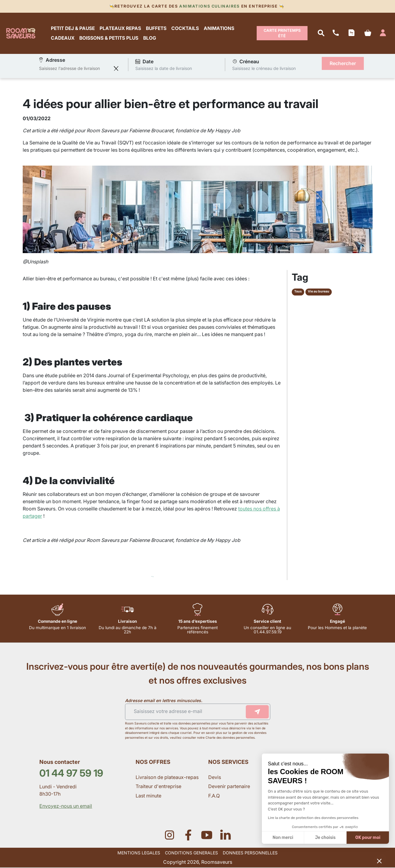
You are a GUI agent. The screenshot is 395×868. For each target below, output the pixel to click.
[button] (379, 861)
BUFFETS (156, 28)
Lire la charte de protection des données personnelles (313, 818)
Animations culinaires (210, 6)
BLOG (150, 38)
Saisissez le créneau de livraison (264, 69)
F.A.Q (214, 796)
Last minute (149, 796)
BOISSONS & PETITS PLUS (109, 38)
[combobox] (75, 69)
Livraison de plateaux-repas (167, 777)
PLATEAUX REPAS (121, 28)
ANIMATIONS (219, 28)
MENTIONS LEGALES (139, 853)
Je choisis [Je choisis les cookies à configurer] (325, 838)
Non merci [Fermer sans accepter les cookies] (283, 838)
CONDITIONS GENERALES (191, 853)
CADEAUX (63, 38)
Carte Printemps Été (282, 33)
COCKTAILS (185, 28)
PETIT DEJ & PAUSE (73, 28)
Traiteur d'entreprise (158, 787)
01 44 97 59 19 (71, 773)
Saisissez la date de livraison (164, 69)
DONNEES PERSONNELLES (250, 853)
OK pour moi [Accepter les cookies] (368, 838)
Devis (215, 777)
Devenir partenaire (230, 787)
